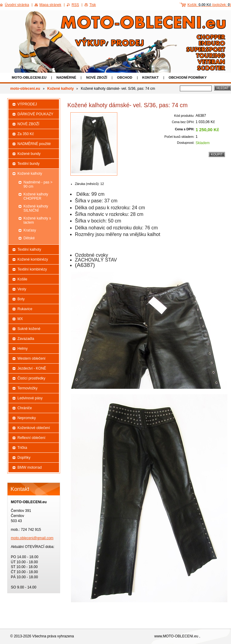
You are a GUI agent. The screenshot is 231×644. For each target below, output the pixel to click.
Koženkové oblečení (34, 428)
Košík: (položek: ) (209, 5)
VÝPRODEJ (27, 104)
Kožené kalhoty (60, 89)
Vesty (22, 289)
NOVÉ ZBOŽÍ (97, 77)
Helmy (23, 349)
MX (20, 319)
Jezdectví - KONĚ (32, 368)
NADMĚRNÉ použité (34, 144)
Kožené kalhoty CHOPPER (36, 196)
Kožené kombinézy (33, 259)
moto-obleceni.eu (29, 77)
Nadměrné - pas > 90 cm (38, 184)
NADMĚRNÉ (66, 77)
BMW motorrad (30, 467)
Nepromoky (27, 418)
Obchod (125, 77)
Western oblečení (31, 358)
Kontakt (151, 77)
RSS (75, 5)
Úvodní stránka (17, 5)
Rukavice (25, 309)
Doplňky (24, 458)
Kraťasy (30, 230)
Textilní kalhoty (29, 249)
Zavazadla (26, 339)
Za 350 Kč (26, 134)
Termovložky (28, 388)
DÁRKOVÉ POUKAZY (35, 114)
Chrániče (25, 408)
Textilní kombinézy (32, 269)
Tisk (93, 5)
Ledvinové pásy (30, 398)
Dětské (29, 238)
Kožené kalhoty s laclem (37, 220)
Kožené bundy (29, 154)
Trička (22, 448)
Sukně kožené (29, 329)
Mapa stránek (50, 5)
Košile (22, 279)
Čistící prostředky (31, 378)
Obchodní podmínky (188, 77)
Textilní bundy (28, 164)
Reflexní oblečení (31, 438)
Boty (21, 299)
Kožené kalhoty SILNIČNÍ (36, 208)
